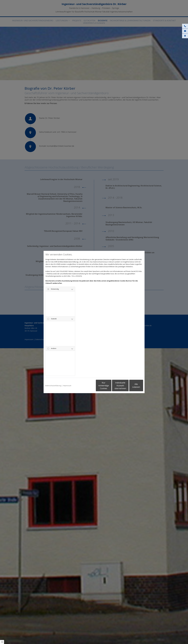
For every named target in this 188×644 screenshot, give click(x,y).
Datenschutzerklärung (53, 386)
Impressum (67, 386)
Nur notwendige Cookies (87, 386)
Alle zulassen (132, 386)
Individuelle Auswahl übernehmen (109, 386)
